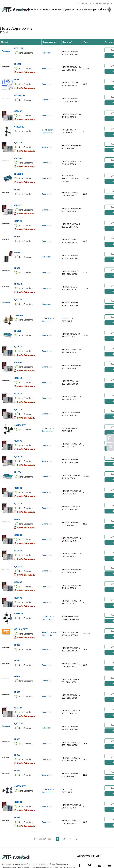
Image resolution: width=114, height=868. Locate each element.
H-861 (17, 229)
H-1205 (18, 319)
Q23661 (18, 380)
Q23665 (18, 561)
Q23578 (18, 530)
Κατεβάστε (58, 9)
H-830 (17, 666)
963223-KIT (20, 123)
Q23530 (18, 772)
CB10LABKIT (21, 606)
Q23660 (18, 349)
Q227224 (19, 697)
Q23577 (18, 198)
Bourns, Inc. (47, 67)
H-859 (17, 621)
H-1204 (18, 455)
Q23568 (18, 470)
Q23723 (18, 681)
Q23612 (18, 440)
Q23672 (18, 576)
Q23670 (18, 334)
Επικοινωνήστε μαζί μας (94, 9)
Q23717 (18, 485)
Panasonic (46, 52)
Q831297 (19, 47)
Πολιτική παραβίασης (27, 858)
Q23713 (18, 138)
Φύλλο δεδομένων (26, 71)
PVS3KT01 (20, 93)
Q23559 (18, 515)
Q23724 (18, 395)
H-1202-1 (19, 168)
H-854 (17, 636)
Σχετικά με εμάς (72, 9)
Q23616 (18, 364)
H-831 (17, 651)
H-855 (17, 742)
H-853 (17, 787)
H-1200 (18, 63)
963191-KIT (20, 591)
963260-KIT (20, 304)
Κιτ (94, 3)
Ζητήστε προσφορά (43, 858)
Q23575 (18, 546)
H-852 (17, 500)
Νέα (89, 858)
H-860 (17, 712)
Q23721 (18, 214)
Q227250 (19, 289)
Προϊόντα (87, 3)
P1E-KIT (18, 244)
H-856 (17, 727)
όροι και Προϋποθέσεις (9, 858)
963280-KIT (20, 757)
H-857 (17, 183)
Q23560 (18, 153)
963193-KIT (20, 410)
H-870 (17, 78)
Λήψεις (100, 858)
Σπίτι (79, 3)
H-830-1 (18, 274)
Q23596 (18, 425)
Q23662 (18, 108)
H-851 (17, 259)
